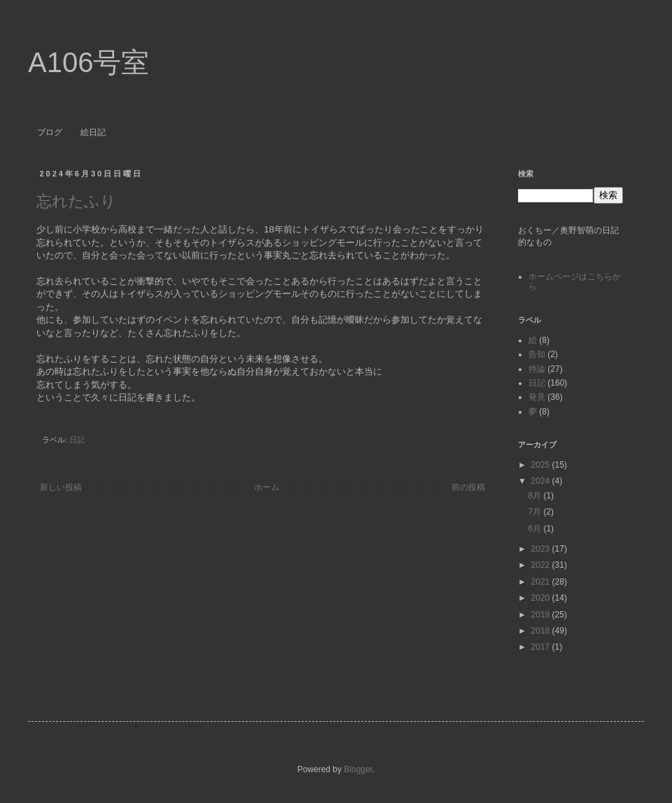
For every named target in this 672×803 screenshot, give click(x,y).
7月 (535, 512)
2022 (542, 565)
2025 (542, 465)
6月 (535, 529)
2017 (542, 647)
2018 (542, 631)
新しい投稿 (61, 487)
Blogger (358, 769)
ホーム (267, 487)
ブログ (50, 132)
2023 (542, 549)
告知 (537, 354)
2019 (542, 615)
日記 (77, 440)
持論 (537, 369)
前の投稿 (468, 487)
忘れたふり (76, 201)
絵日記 (93, 132)
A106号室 (89, 62)
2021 (542, 582)
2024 (542, 481)
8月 (535, 496)
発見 (537, 397)
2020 (542, 598)
